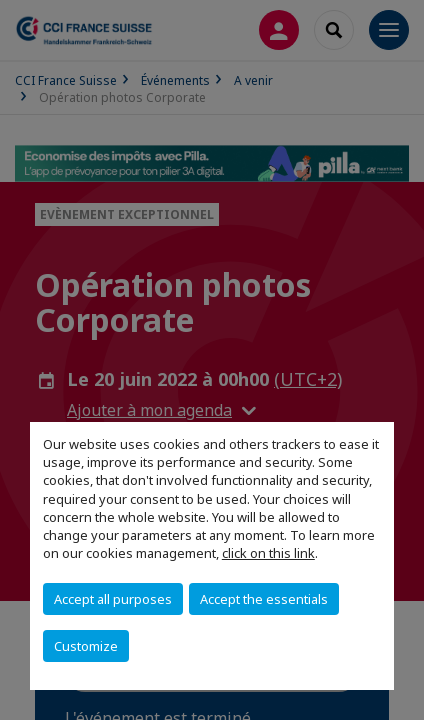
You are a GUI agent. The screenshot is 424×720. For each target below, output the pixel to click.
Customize (86, 646)
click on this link (268, 553)
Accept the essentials (264, 599)
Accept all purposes (113, 599)
